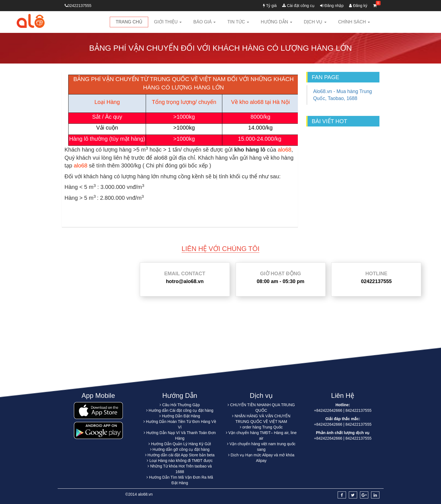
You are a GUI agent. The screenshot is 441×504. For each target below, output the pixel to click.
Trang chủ (129, 22)
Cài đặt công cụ (298, 6)
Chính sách (354, 22)
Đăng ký (358, 6)
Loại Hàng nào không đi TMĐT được (181, 461)
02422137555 (78, 6)
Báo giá (204, 22)
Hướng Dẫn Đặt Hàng (181, 416)
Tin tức (238, 22)
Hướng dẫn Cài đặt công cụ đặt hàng (181, 410)
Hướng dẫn (276, 22)
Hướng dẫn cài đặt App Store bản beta (181, 455)
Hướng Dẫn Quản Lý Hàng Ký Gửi (181, 444)
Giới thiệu (168, 22)
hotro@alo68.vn (185, 281)
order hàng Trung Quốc (263, 427)
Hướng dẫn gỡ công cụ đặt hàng (181, 449)
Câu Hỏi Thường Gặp (181, 405)
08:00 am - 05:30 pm (280, 281)
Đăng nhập (332, 6)
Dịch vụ (315, 22)
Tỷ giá (270, 6)
